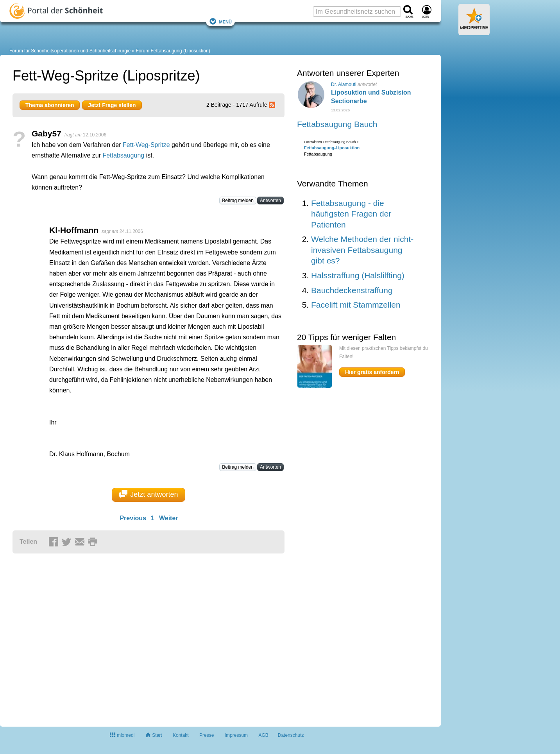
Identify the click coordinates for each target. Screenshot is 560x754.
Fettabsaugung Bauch (337, 124)
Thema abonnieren (50, 105)
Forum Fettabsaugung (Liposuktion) (173, 51)
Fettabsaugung (123, 155)
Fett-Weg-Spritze (146, 145)
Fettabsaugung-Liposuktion (332, 148)
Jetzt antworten (149, 494)
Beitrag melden (238, 201)
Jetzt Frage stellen (112, 105)
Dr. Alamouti (344, 84)
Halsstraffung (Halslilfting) (358, 275)
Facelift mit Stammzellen (356, 305)
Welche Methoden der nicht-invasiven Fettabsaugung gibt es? (362, 250)
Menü (220, 21)
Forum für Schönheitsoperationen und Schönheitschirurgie (70, 51)
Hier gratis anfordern (372, 372)
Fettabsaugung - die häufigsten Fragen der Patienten (351, 214)
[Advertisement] (134, 637)
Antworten (270, 201)
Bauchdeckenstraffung (352, 290)
